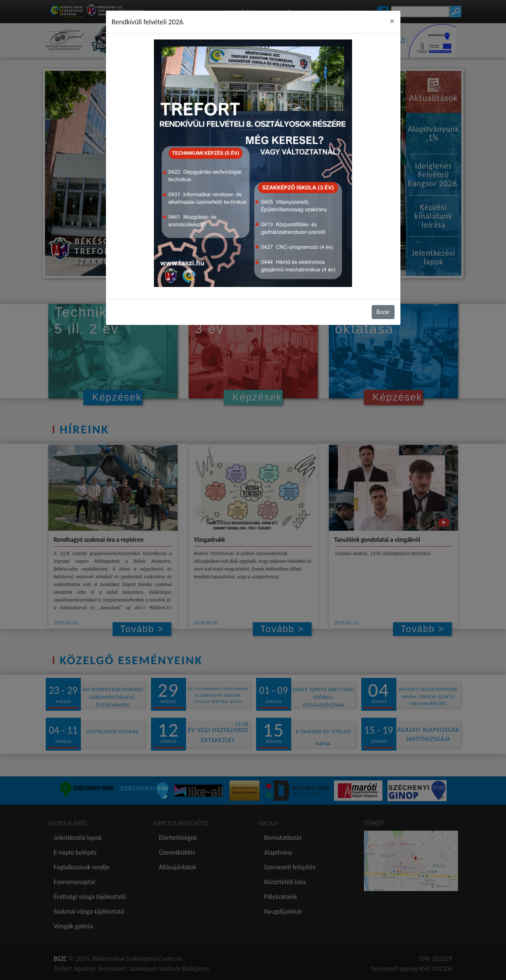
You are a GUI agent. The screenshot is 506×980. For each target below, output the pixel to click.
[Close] (392, 21)
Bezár (383, 312)
